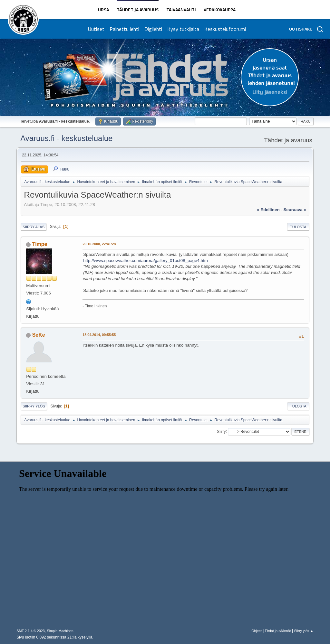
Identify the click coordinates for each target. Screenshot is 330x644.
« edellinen (268, 210)
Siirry (221, 431)
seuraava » (295, 210)
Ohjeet (257, 631)
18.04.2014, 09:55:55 (99, 335)
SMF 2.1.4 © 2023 (31, 631)
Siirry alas (34, 227)
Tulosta (298, 227)
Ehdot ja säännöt (278, 631)
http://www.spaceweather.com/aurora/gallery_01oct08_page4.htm (146, 261)
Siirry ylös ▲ (304, 631)
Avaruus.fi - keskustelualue (66, 138)
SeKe (39, 335)
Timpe (40, 244)
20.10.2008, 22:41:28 (99, 244)
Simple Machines (60, 631)
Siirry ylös (34, 406)
